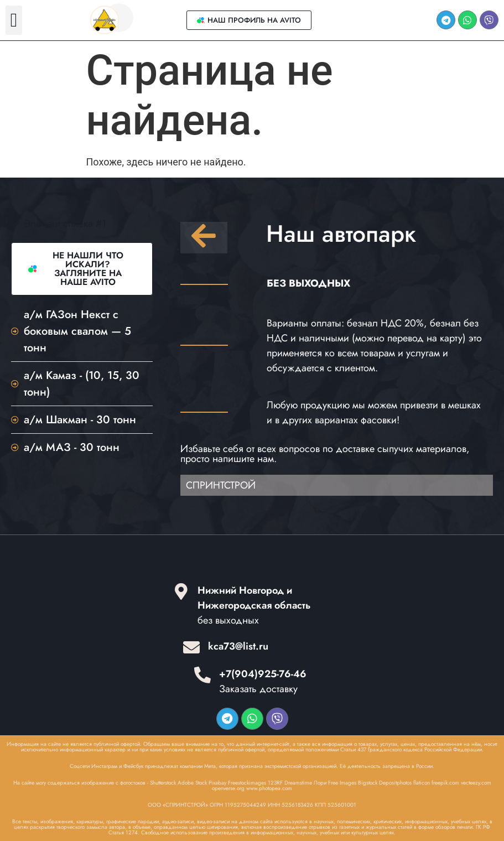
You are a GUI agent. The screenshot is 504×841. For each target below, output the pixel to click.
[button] (14, 20)
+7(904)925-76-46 (263, 674)
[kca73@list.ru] (191, 647)
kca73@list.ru (238, 646)
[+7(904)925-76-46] (202, 675)
